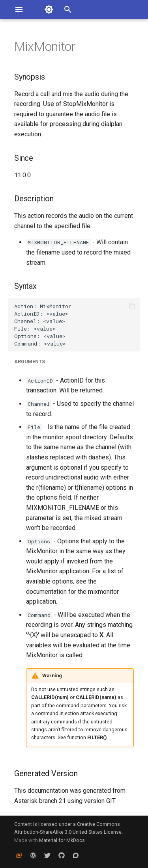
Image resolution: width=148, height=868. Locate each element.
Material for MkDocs (62, 840)
